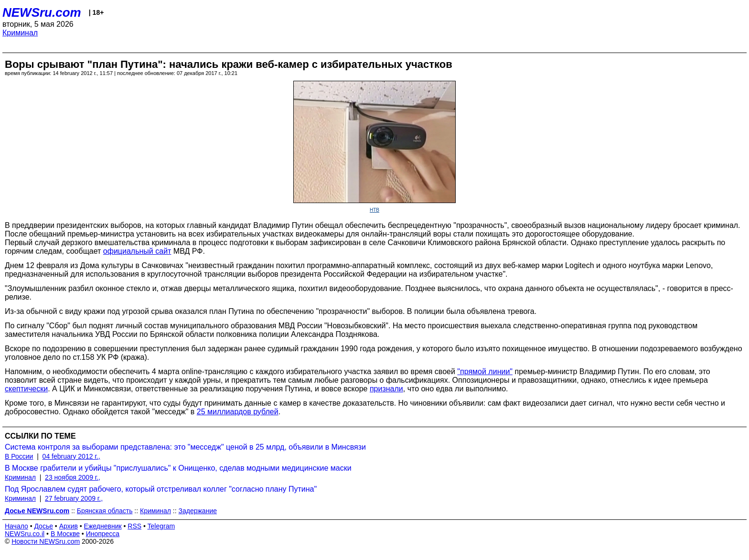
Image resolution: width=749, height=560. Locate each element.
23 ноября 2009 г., (73, 477)
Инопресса (103, 534)
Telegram (161, 526)
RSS (134, 526)
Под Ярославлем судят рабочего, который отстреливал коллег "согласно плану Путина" (161, 489)
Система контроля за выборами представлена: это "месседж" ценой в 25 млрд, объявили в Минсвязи (185, 447)
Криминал (20, 33)
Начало (16, 526)
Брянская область (105, 511)
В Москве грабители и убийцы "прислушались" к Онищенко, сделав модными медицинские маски (178, 468)
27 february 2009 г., (74, 498)
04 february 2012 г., (71, 456)
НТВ (374, 210)
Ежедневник (103, 526)
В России (19, 456)
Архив (69, 526)
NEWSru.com (42, 12)
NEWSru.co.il (25, 534)
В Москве (65, 534)
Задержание (198, 511)
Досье (43, 526)
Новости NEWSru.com (46, 541)
